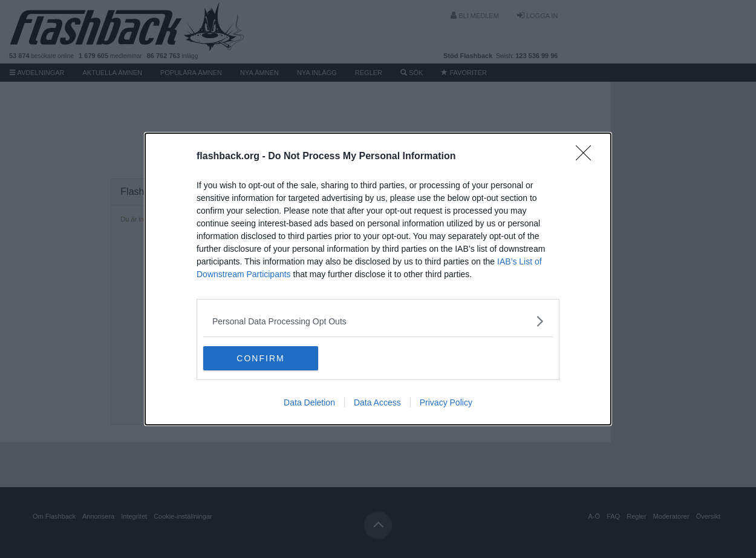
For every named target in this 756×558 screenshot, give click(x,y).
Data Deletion (309, 402)
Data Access (377, 402)
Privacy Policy (446, 402)
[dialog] (378, 279)
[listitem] (378, 321)
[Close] (587, 157)
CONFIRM (260, 358)
